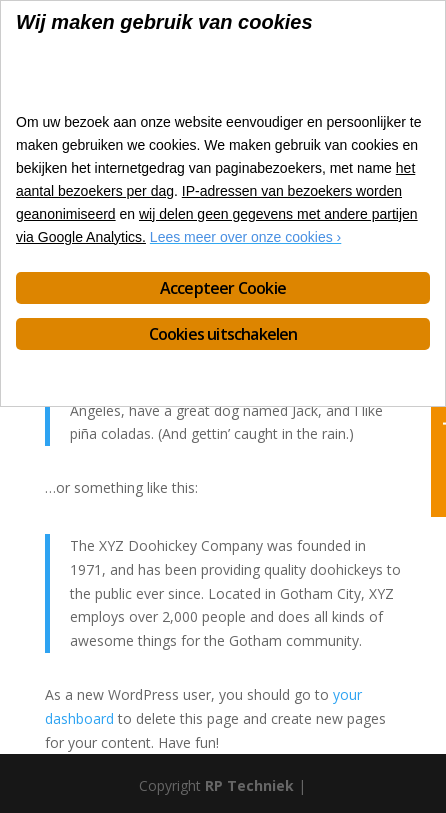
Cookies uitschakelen (223, 334)
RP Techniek (249, 785)
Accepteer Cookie (223, 288)
